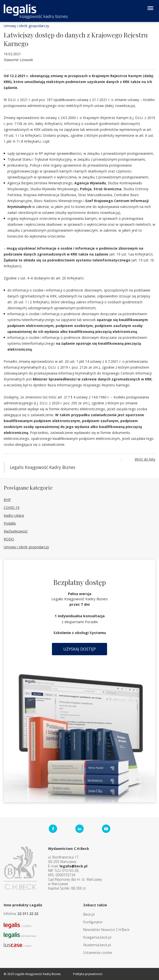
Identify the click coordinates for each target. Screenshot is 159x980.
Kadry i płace (14, 515)
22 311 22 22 (28, 914)
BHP (7, 500)
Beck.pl (89, 914)
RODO (9, 539)
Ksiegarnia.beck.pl (97, 937)
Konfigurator (93, 922)
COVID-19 (12, 507)
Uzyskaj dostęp (79, 649)
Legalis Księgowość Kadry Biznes (43, 467)
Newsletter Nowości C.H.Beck (106, 930)
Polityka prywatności (88, 974)
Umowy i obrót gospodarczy (26, 26)
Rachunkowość (16, 531)
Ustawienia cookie (98, 953)
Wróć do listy (145, 459)
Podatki (10, 523)
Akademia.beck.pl (97, 945)
